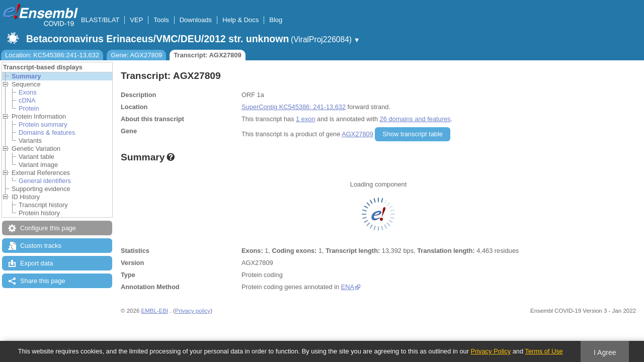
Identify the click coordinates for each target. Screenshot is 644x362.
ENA (348, 287)
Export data (36, 263)
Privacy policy (193, 311)
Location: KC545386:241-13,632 (52, 55)
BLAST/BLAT (100, 20)
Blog (276, 20)
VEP (136, 20)
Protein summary (43, 124)
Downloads (196, 20)
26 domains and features (415, 119)
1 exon (305, 119)
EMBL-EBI (155, 311)
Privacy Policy (491, 351)
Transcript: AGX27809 (208, 55)
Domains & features (47, 132)
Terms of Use (544, 351)
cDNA (27, 100)
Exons (28, 92)
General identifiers (45, 181)
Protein (29, 108)
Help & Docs (240, 20)
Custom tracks (41, 246)
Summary (26, 76)
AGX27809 (357, 134)
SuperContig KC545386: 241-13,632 (294, 107)
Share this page (43, 281)
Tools (161, 20)
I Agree (605, 352)
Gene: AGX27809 (136, 55)
